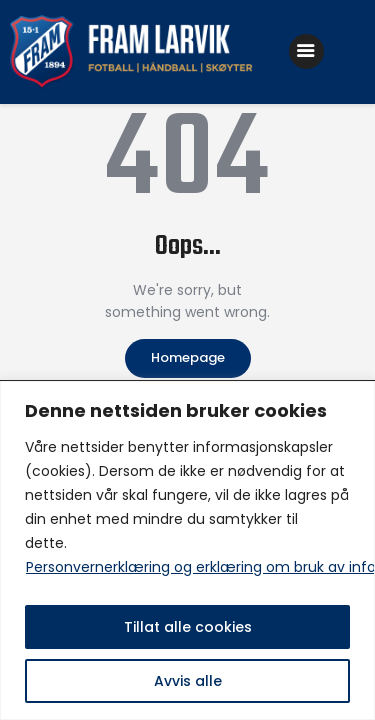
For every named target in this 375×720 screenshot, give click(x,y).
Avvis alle (188, 681)
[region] (187, 550)
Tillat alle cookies (188, 627)
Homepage (188, 357)
